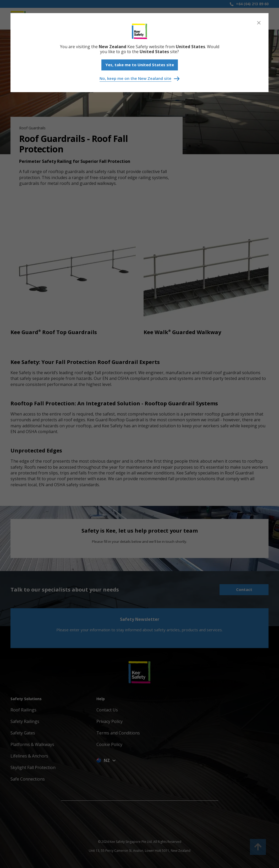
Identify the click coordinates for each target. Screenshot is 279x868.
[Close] (259, 23)
